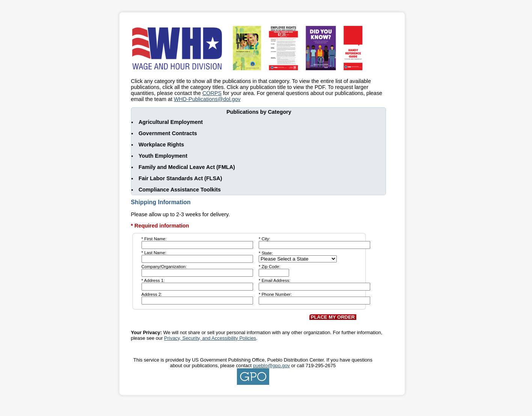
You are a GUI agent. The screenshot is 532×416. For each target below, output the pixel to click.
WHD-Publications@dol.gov (207, 99)
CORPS (212, 93)
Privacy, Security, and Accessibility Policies (210, 338)
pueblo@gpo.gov (271, 366)
